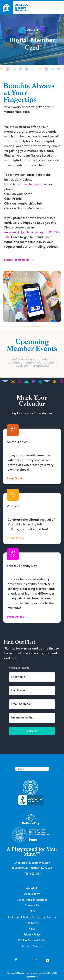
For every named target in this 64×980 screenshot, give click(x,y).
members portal (33, 185)
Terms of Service (32, 946)
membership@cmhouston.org (24, 233)
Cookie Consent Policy (32, 941)
